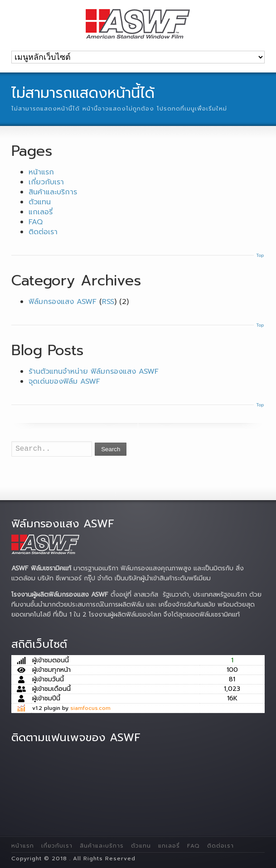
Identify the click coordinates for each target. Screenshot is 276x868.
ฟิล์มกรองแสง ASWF (63, 302)
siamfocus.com (90, 708)
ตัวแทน (40, 202)
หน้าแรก (41, 172)
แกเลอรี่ (41, 212)
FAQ (36, 222)
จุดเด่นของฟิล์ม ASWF (64, 381)
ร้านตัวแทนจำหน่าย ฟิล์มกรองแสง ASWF (94, 371)
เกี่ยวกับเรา (46, 182)
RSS (108, 302)
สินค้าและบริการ (53, 192)
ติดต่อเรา (43, 232)
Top (260, 255)
